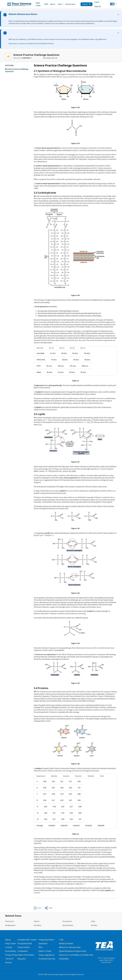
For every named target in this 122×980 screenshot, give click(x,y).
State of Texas (45, 951)
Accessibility (11, 951)
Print (39, 908)
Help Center (11, 943)
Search (87, 4)
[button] (113, 4)
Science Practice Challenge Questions (17, 70)
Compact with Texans (27, 940)
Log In (97, 2)
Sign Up (98, 6)
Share (51, 908)
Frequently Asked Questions (46, 942)
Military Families (66, 943)
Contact (9, 947)
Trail (61, 940)
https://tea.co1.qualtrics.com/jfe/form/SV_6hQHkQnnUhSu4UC (31, 43)
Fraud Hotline (24, 947)
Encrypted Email (25, 943)
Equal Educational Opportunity (73, 951)
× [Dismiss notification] (118, 14)
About (8, 940)
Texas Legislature (46, 955)
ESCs (41, 947)
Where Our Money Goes (70, 947)
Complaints (23, 951)
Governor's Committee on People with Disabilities (76, 957)
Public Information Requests (26, 957)
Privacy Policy (11, 955)
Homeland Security (47, 959)
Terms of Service (9, 961)
